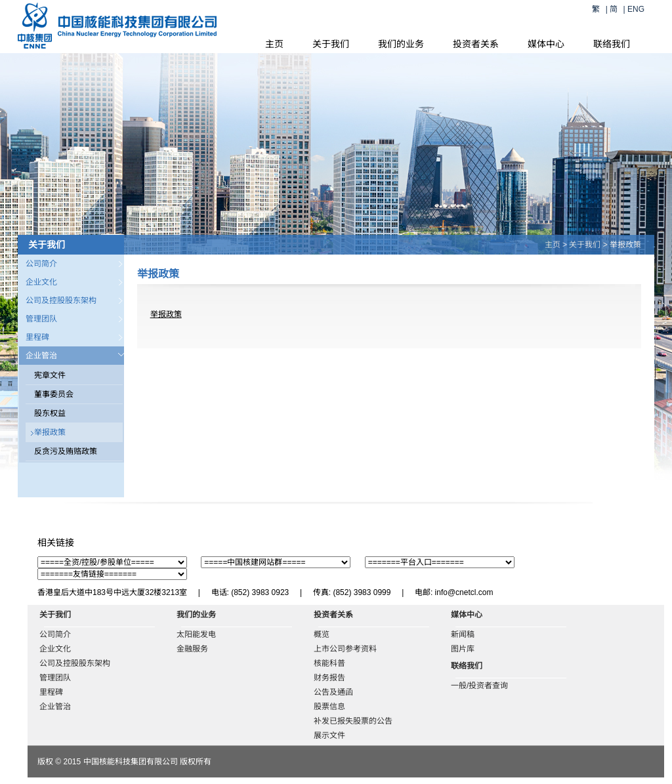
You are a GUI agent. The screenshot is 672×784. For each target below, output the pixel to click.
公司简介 (41, 264)
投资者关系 (476, 44)
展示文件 (329, 735)
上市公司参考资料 (345, 649)
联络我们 (612, 44)
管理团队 (41, 319)
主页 (274, 44)
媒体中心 (546, 44)
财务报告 (329, 678)
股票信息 (329, 707)
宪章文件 (50, 375)
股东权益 (50, 413)
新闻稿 (463, 634)
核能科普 (329, 663)
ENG (636, 9)
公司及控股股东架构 (61, 300)
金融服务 (192, 649)
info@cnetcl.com (464, 592)
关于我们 (331, 44)
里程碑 (37, 337)
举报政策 (50, 432)
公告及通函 (333, 692)
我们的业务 (401, 44)
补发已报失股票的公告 (353, 721)
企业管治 (41, 356)
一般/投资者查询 (479, 686)
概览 (322, 634)
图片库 (463, 649)
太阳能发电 (196, 634)
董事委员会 (54, 394)
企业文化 (41, 282)
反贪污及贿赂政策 (66, 451)
